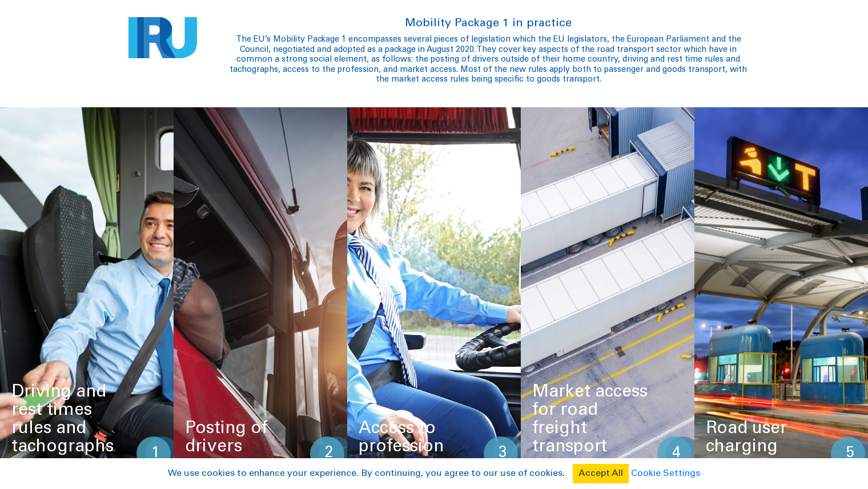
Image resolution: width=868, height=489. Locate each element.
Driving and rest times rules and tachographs (63, 418)
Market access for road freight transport (590, 418)
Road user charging (746, 437)
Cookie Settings (666, 474)
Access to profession (401, 437)
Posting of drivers (226, 437)
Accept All (601, 474)
